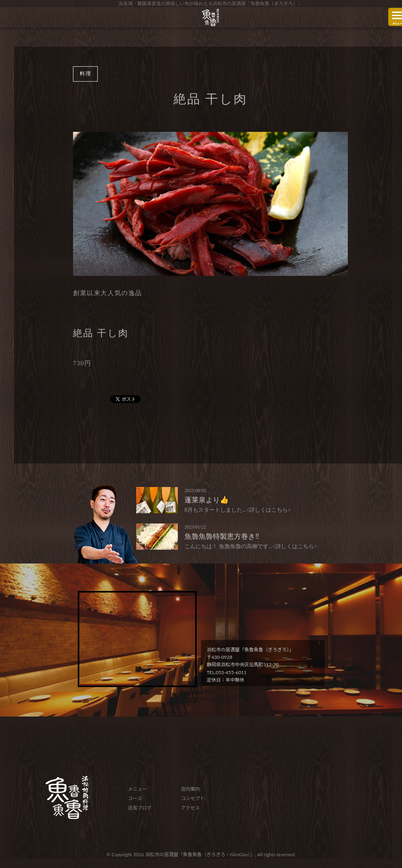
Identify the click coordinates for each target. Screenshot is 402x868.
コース (135, 798)
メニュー (137, 789)
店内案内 (190, 789)
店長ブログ (140, 808)
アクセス (190, 808)
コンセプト (193, 798)
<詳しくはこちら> (269, 510)
